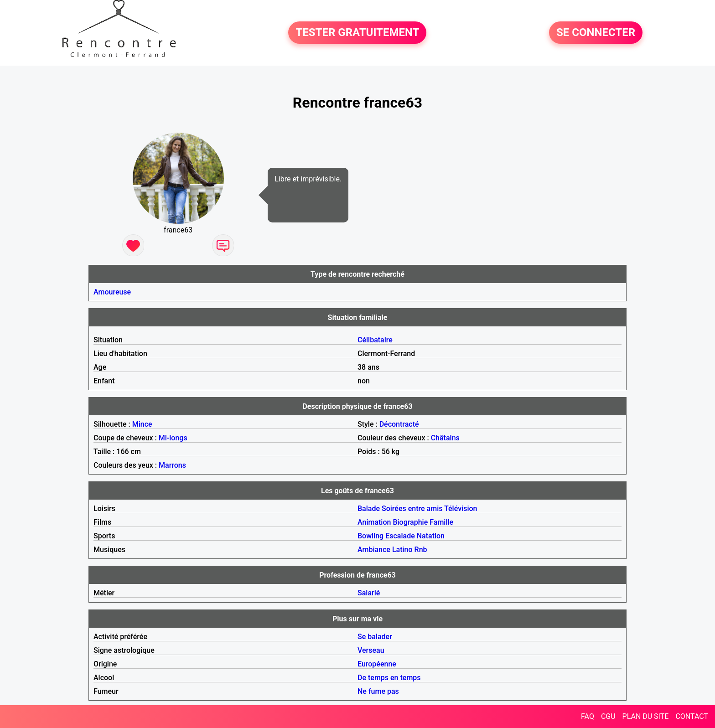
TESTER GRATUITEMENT (357, 33)
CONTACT (692, 716)
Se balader (375, 637)
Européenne (377, 664)
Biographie (410, 522)
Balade (369, 509)
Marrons (172, 465)
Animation (374, 522)
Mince (142, 424)
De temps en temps (389, 678)
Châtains (445, 438)
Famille (441, 522)
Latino (402, 550)
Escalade (400, 536)
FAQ (588, 716)
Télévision (461, 509)
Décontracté (399, 424)
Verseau (371, 650)
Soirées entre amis (412, 509)
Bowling (370, 536)
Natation (431, 536)
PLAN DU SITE (646, 716)
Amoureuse (112, 292)
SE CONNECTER (596, 33)
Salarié (369, 593)
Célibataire (375, 340)
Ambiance (374, 550)
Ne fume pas (378, 691)
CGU (608, 716)
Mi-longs (173, 438)
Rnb (421, 550)
